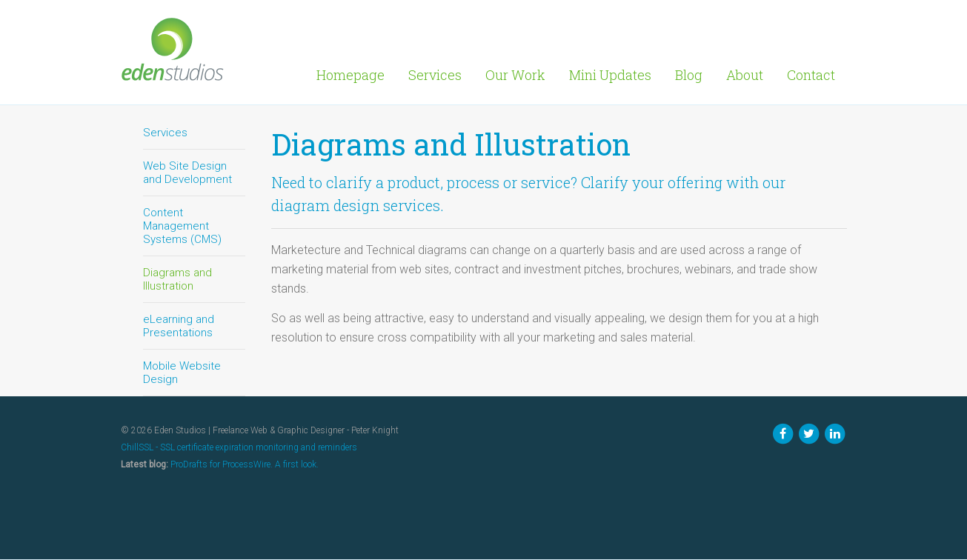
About (745, 75)
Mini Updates (610, 75)
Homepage (350, 75)
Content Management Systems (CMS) (182, 226)
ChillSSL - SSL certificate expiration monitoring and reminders (239, 447)
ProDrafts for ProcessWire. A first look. (245, 464)
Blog (689, 75)
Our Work (515, 75)
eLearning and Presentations (179, 326)
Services (435, 75)
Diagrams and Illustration (177, 279)
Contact (811, 75)
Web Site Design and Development (187, 173)
